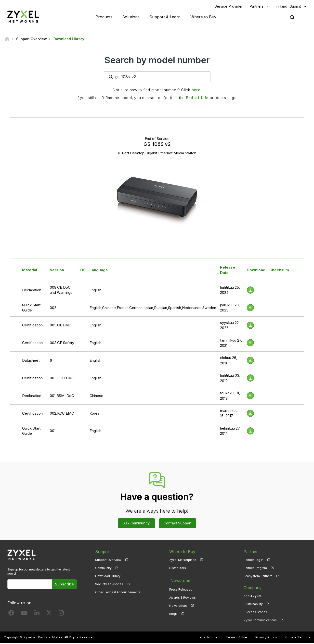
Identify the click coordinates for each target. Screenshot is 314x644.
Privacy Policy (266, 638)
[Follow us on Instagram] (61, 614)
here (196, 90)
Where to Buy (203, 17)
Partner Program (255, 568)
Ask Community (137, 524)
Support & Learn (165, 17)
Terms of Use (236, 638)
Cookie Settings (298, 638)
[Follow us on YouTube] (24, 614)
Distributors (178, 568)
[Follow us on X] (49, 614)
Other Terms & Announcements (118, 593)
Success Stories (255, 613)
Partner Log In (254, 560)
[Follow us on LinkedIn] (37, 614)
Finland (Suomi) (288, 6)
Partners (257, 6)
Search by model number (157, 61)
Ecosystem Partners (258, 576)
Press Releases (181, 588)
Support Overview (108, 560)
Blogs (173, 613)
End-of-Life (197, 98)
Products (104, 17)
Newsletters (178, 604)
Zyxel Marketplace (183, 560)
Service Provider (229, 6)
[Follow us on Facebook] (11, 614)
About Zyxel (252, 596)
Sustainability (253, 604)
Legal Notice (208, 638)
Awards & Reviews (183, 596)
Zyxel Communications (260, 621)
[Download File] (250, 291)
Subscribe (64, 585)
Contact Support (178, 524)
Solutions (131, 17)
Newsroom (180, 580)
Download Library (108, 576)
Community (103, 568)
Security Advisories (109, 585)
